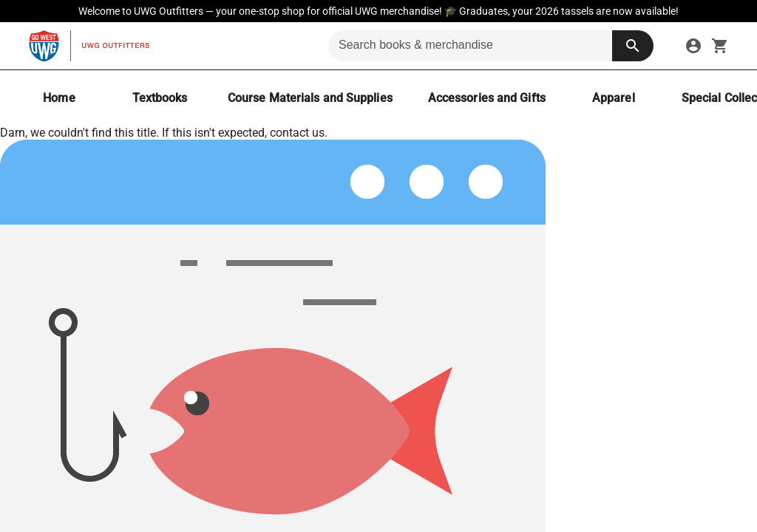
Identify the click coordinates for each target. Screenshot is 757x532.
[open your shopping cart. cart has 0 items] (720, 46)
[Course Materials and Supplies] (310, 98)
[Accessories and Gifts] (487, 98)
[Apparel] (614, 98)
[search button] (633, 46)
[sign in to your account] (693, 46)
